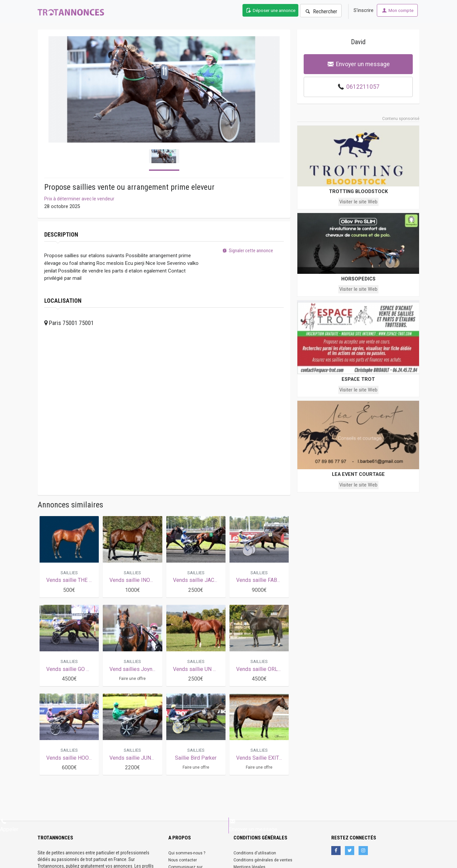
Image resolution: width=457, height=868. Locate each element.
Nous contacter (183, 860)
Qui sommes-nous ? (187, 853)
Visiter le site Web (358, 202)
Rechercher (321, 11)
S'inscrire (364, 10)
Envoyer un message (358, 64)
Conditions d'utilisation (255, 853)
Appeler (9, 825)
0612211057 (363, 87)
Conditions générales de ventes (263, 860)
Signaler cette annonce (247, 252)
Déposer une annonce (270, 10)
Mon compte (397, 10)
